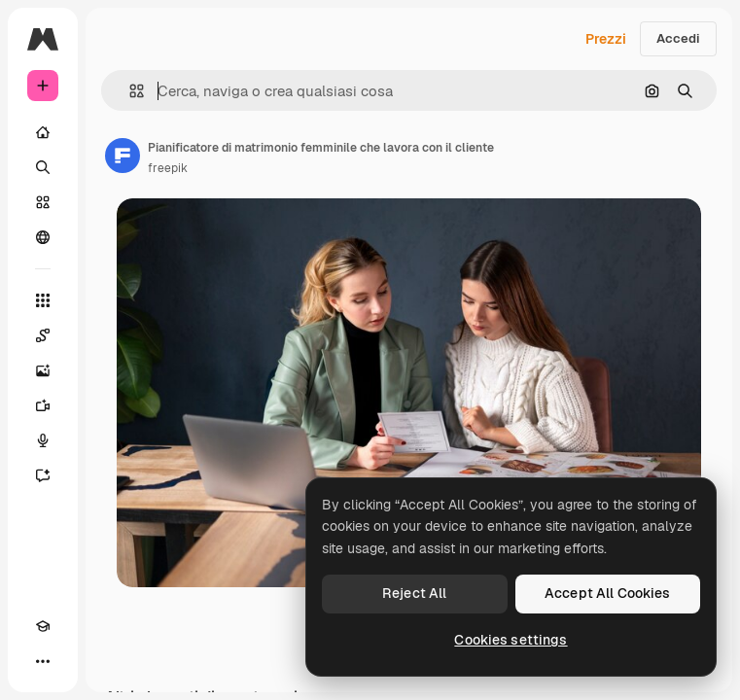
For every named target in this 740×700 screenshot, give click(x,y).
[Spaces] (43, 335)
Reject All (414, 593)
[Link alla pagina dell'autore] (123, 156)
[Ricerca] (43, 167)
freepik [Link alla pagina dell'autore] (168, 168)
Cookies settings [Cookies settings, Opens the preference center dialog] (511, 640)
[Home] (43, 132)
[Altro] (43, 661)
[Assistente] (43, 475)
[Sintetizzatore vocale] (43, 440)
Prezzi (606, 39)
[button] (129, 91)
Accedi (678, 38)
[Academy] (43, 626)
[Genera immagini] (43, 370)
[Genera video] (43, 405)
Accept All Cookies (608, 593)
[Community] (43, 237)
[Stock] (43, 202)
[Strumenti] (43, 300)
